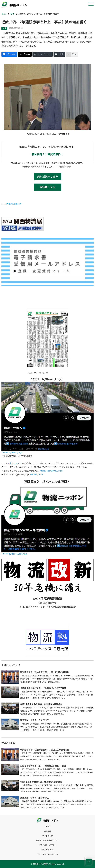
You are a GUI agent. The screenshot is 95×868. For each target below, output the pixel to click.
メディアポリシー (47, 850)
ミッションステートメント (48, 854)
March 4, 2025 (36, 475)
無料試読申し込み (48, 177)
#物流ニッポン (15, 463)
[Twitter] (25, 54)
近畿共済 (17, 204)
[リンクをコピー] (43, 54)
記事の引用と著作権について (48, 841)
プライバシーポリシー (48, 845)
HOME (48, 827)
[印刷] (59, 54)
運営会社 (48, 831)
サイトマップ (48, 836)
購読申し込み (48, 187)
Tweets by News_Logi (11, 453)
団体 (12, 14)
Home (4, 14)
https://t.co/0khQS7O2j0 (51, 471)
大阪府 (9, 204)
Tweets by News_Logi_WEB (14, 554)
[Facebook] (9, 54)
